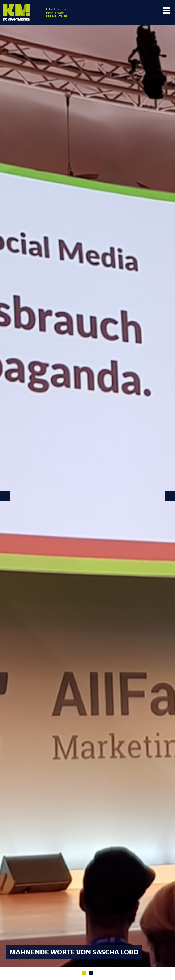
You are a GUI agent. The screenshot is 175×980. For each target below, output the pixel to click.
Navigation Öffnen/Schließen (167, 10)
